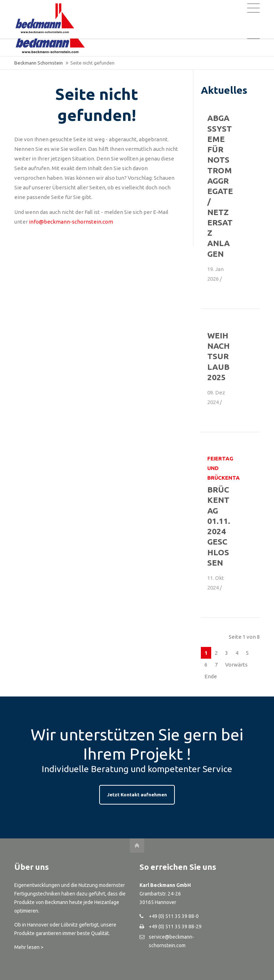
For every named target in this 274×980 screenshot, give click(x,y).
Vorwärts (236, 665)
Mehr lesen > (29, 947)
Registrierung (196, 6)
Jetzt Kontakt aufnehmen (137, 795)
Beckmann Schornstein (39, 63)
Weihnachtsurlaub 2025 (219, 356)
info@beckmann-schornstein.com (71, 222)
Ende (211, 676)
